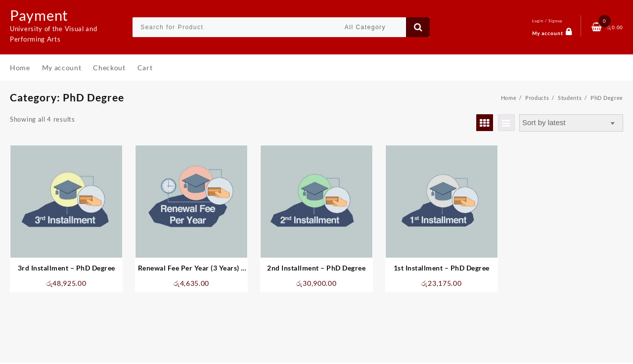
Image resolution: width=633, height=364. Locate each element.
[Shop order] (571, 123)
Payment (40, 15)
